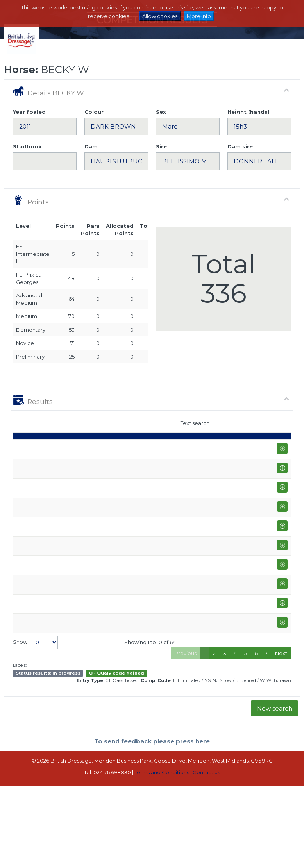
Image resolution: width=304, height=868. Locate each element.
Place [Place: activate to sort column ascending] (256, 454)
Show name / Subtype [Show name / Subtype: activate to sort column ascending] (64, 447)
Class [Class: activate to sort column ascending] (139, 454)
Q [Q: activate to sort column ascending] (163, 454)
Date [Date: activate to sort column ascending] (23, 454)
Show (35, 848)
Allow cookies (160, 16)
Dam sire (240, 146)
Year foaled (29, 112)
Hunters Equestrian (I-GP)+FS (68, 679)
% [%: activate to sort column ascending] (229, 454)
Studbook (27, 146)
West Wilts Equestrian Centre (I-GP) (65, 818)
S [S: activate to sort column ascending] (180, 454)
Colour (94, 112)
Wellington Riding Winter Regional (69, 764)
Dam (91, 146)
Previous (186, 859)
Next (281, 859)
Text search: (236, 424)
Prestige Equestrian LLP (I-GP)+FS (70, 735)
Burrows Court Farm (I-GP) (70, 590)
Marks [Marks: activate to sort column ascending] (204, 454)
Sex (161, 112)
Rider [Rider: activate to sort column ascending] (104, 454)
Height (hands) (249, 112)
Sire (161, 146)
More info (199, 16)
